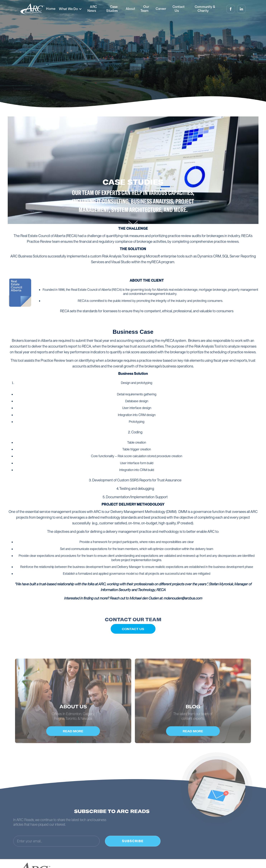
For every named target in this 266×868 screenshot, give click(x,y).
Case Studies (112, 9)
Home (51, 9)
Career (161, 9)
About (130, 9)
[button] (70, 9)
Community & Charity (205, 9)
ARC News (92, 9)
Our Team (145, 9)
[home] (32, 9)
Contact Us (179, 9)
